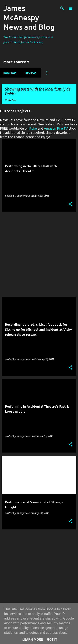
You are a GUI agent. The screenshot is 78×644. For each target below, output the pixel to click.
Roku (33, 128)
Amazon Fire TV (56, 128)
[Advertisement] (39, 254)
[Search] (62, 8)
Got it (52, 640)
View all (11, 100)
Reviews (31, 73)
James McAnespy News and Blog (29, 17)
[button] (71, 204)
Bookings (10, 73)
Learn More (33, 640)
